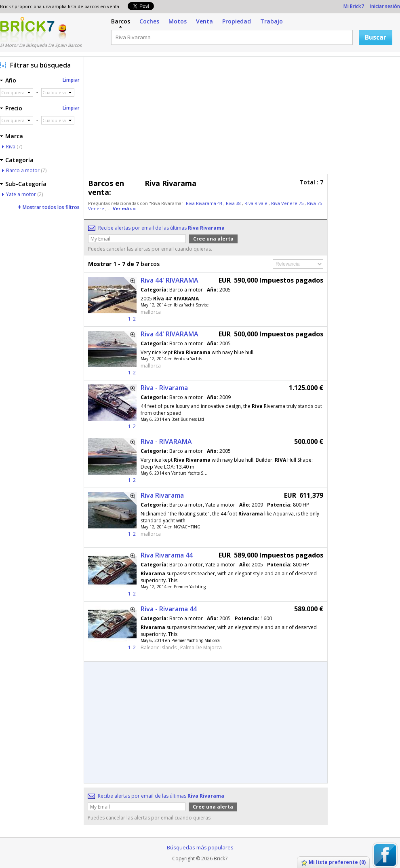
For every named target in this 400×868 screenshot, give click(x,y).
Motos (178, 21)
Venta (204, 21)
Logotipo (27, 30)
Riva (11, 147)
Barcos (121, 21)
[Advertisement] (199, 117)
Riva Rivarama (162, 495)
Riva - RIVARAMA (166, 441)
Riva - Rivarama (164, 388)
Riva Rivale (257, 203)
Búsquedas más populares (200, 847)
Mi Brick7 (354, 6)
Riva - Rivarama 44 (169, 609)
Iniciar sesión (385, 6)
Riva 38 (234, 203)
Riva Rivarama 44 (205, 203)
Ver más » (124, 208)
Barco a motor (23, 170)
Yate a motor (21, 194)
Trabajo (272, 21)
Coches (149, 21)
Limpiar (71, 80)
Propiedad (237, 21)
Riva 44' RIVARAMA (169, 280)
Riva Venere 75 (288, 203)
